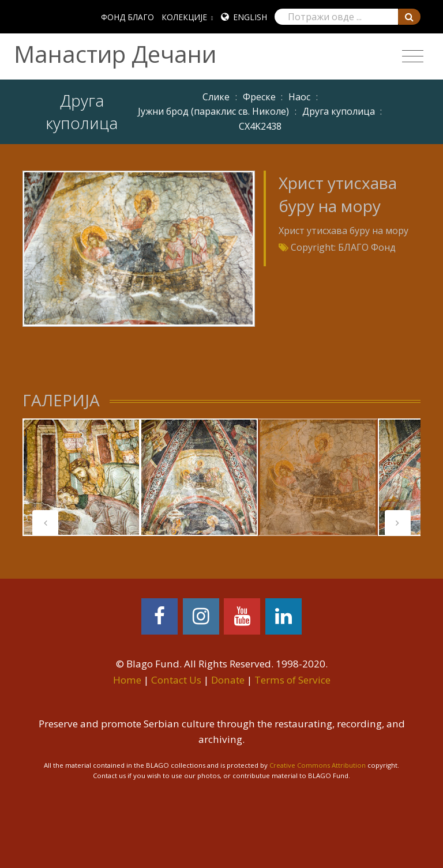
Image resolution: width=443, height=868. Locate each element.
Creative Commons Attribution (318, 765)
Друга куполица (339, 111)
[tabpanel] (81, 477)
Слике (216, 97)
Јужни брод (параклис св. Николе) (213, 111)
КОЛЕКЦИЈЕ (184, 17)
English (250, 17)
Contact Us (176, 680)
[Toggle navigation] (413, 56)
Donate (228, 680)
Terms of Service (292, 680)
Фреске (259, 97)
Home (127, 680)
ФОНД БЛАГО (127, 17)
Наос (299, 97)
